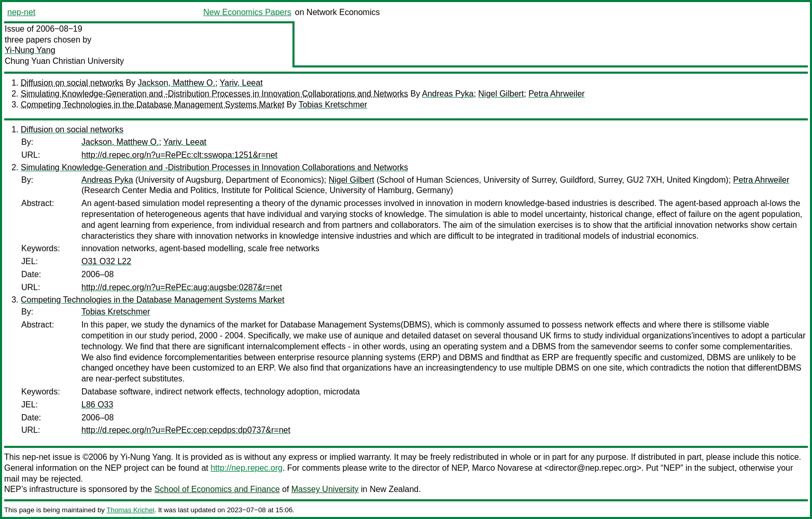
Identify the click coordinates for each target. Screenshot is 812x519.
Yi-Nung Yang (30, 50)
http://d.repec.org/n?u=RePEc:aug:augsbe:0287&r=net (182, 287)
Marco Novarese (502, 468)
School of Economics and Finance (217, 489)
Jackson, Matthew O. (177, 83)
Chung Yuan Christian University (64, 61)
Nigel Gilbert (501, 94)
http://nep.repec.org (247, 468)
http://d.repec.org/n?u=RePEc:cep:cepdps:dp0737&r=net (186, 430)
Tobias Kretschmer (333, 105)
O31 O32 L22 (106, 261)
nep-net (21, 12)
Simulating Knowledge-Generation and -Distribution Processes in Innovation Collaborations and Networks (214, 94)
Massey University (325, 489)
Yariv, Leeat (241, 83)
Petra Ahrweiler (557, 94)
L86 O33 (97, 405)
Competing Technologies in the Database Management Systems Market (152, 105)
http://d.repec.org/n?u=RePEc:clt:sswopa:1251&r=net (179, 155)
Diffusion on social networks (72, 83)
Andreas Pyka (448, 94)
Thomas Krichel (130, 510)
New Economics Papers (247, 12)
